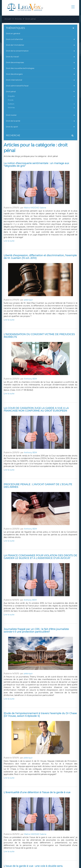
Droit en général (13, 33)
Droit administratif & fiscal (40, 86)
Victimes (41, 108)
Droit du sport (40, 127)
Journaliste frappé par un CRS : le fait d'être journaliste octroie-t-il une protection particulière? (36, 630)
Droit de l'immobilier (40, 45)
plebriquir (28, 300)
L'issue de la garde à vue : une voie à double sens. (33, 866)
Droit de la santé (40, 121)
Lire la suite (9, 241)
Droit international (40, 80)
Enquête (41, 96)
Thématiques (40, 28)
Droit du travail (40, 57)
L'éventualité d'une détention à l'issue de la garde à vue (37, 792)
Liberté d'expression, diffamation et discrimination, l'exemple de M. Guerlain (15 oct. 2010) (40, 257)
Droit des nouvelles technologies (40, 68)
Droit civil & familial (40, 39)
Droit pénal (40, 92)
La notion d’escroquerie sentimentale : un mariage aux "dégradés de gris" (36, 165)
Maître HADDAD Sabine (35, 208)
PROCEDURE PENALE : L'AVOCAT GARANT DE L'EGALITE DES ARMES (38, 486)
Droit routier (40, 115)
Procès (11, 100)
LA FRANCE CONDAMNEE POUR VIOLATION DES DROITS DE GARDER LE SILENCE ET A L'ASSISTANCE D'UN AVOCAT (40, 557)
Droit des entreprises (40, 62)
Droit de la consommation (40, 51)
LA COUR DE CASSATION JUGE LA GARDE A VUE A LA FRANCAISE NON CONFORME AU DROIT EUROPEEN (36, 409)
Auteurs (41, 104)
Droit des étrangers (40, 74)
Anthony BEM (30, 379)
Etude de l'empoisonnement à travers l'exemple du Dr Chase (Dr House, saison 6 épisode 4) (40, 715)
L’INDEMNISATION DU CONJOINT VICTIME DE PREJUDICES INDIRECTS (39, 336)
